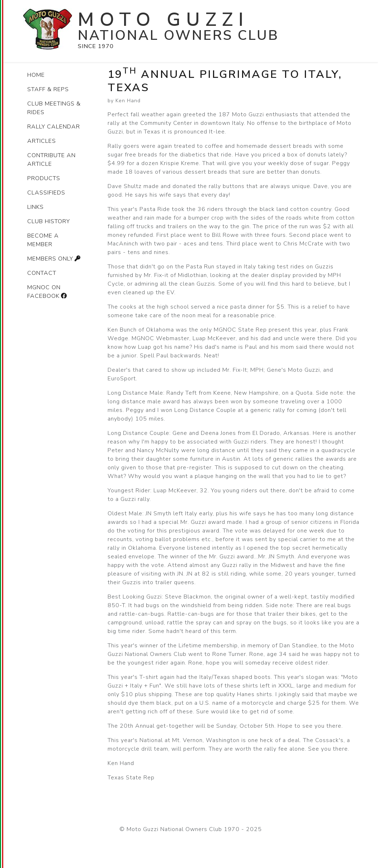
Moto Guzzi (164, 20)
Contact (42, 273)
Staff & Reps (48, 89)
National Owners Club (178, 35)
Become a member (43, 240)
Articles (42, 141)
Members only (55, 259)
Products (44, 178)
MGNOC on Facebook (48, 292)
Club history (49, 221)
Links (36, 207)
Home (36, 75)
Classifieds (46, 193)
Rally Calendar (54, 127)
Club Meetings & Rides (54, 108)
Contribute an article (51, 160)
